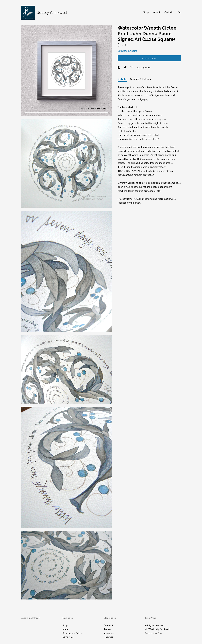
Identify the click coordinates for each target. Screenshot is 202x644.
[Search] (180, 13)
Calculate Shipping (127, 51)
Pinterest (108, 637)
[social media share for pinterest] (132, 68)
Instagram (109, 633)
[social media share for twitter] (125, 68)
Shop (146, 12)
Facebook (109, 625)
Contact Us (68, 637)
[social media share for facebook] (119, 68)
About (157, 12)
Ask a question (144, 68)
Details (122, 79)
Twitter (107, 629)
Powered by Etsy (153, 633)
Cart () (169, 12)
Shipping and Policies (73, 633)
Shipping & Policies (140, 79)
